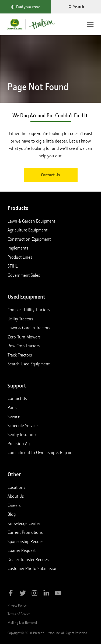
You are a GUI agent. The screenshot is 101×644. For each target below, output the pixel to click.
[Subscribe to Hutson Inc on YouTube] (58, 594)
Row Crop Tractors (24, 346)
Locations (16, 487)
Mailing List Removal (22, 622)
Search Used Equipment (29, 364)
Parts (12, 407)
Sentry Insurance (22, 434)
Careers (14, 505)
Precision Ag (19, 444)
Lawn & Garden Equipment (31, 221)
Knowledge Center (24, 523)
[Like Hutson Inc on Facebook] (11, 594)
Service (14, 416)
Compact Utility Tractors (29, 310)
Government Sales (24, 275)
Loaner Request (22, 550)
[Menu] (90, 24)
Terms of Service (19, 614)
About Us (16, 496)
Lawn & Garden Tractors (29, 328)
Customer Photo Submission (33, 568)
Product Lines (20, 257)
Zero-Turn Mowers (24, 337)
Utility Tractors (20, 319)
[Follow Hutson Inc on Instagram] (34, 594)
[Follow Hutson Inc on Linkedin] (46, 594)
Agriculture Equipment (27, 230)
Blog (12, 514)
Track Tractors (20, 355)
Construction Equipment (29, 239)
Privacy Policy (17, 605)
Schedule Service (23, 425)
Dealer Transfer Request (29, 559)
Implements (18, 248)
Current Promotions (25, 532)
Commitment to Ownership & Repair (39, 452)
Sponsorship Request (26, 541)
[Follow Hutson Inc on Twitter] (23, 594)
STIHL (13, 266)
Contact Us (50, 175)
